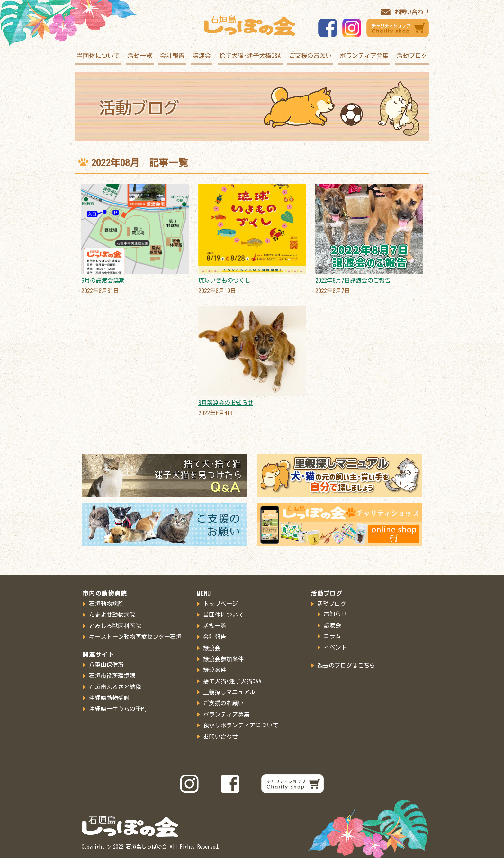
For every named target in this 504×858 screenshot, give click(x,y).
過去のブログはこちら (346, 665)
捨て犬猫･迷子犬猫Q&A (250, 55)
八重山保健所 (106, 665)
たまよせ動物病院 (112, 615)
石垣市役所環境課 (112, 676)
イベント (335, 647)
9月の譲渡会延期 (103, 280)
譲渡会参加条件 (223, 659)
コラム (332, 636)
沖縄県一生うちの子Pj (118, 709)
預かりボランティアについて (241, 725)
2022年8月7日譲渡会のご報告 (353, 280)
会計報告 (172, 55)
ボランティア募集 (364, 55)
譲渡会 (202, 55)
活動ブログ (412, 55)
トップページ (221, 604)
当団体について (98, 55)
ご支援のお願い (310, 55)
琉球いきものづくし (224, 280)
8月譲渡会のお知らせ (226, 403)
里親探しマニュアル (229, 692)
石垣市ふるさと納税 (115, 687)
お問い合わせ (221, 736)
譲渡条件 (215, 670)
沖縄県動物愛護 (109, 698)
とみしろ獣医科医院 (115, 626)
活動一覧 (140, 55)
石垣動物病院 (106, 604)
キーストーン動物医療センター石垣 (135, 637)
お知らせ (335, 614)
